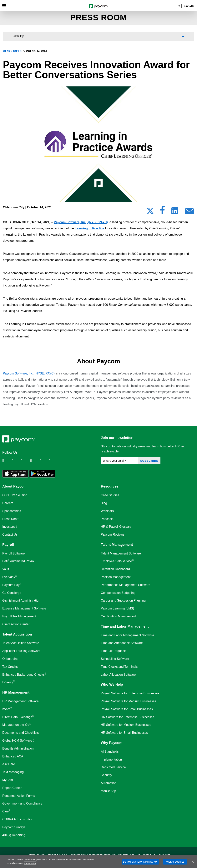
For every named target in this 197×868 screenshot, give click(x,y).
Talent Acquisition (17, 634)
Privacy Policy (58, 855)
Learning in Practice (90, 228)
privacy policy (30, 863)
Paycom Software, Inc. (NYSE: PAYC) (29, 373)
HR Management (16, 692)
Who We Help (112, 685)
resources (13, 51)
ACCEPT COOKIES (175, 862)
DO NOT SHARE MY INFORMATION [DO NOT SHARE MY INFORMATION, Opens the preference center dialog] (140, 862)
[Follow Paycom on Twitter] (16, 461)
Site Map (164, 855)
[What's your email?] (120, 461)
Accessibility (146, 855)
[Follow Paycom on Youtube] (44, 461)
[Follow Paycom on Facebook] (25, 461)
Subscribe (149, 461)
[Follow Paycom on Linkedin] (7, 461)
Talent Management (117, 545)
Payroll (8, 545)
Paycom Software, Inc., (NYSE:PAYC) (81, 222)
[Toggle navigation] (4, 6)
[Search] (179, 6)
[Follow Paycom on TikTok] (53, 461)
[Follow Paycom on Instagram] (34, 461)
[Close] (193, 862)
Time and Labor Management (125, 626)
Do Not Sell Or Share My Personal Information (103, 855)
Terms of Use (36, 855)
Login (189, 6)
